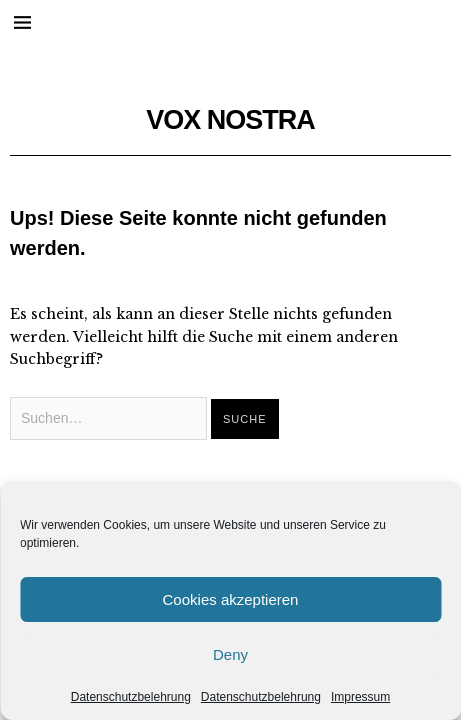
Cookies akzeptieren (231, 599)
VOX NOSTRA (230, 120)
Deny (230, 654)
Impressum (360, 697)
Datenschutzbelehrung (131, 697)
